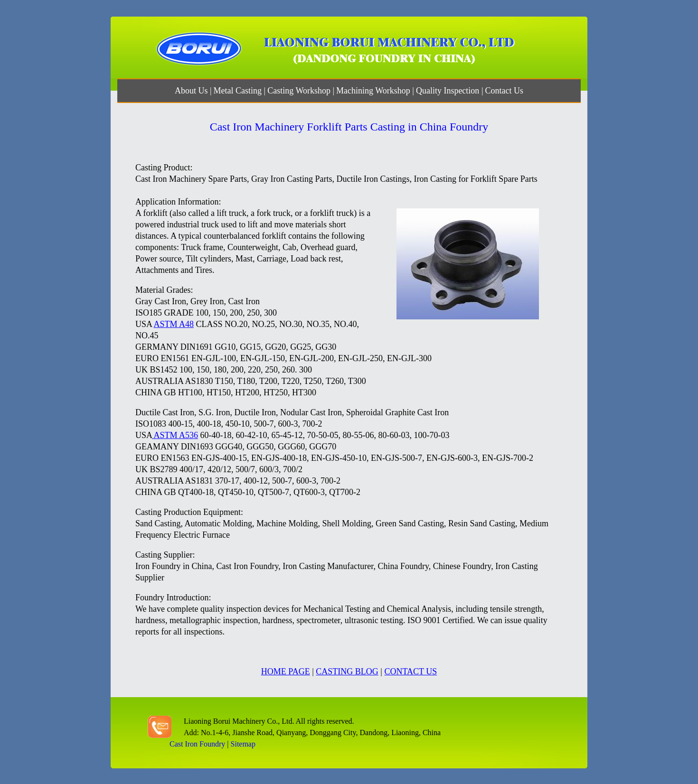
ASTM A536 (175, 435)
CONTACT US (410, 672)
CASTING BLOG (347, 672)
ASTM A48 (174, 324)
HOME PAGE (286, 672)
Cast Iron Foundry (197, 744)
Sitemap (243, 744)
